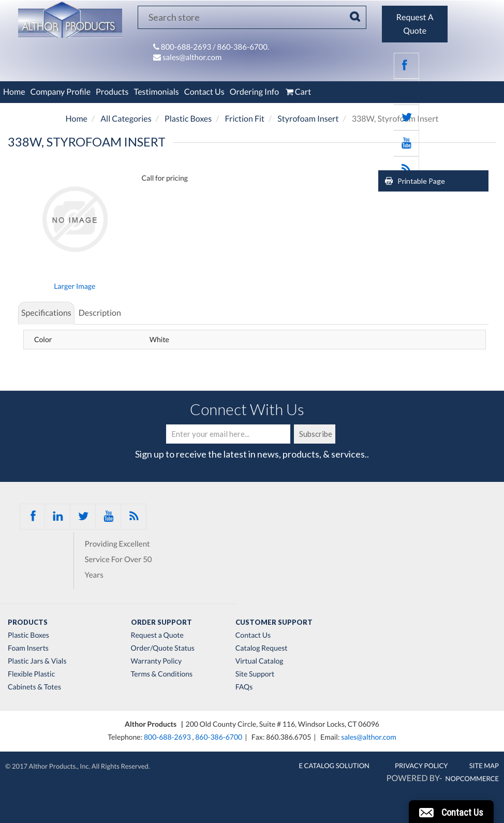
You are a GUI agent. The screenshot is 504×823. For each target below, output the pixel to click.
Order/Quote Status (163, 648)
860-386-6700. (243, 47)
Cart (298, 92)
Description (100, 313)
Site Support (255, 674)
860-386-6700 (219, 737)
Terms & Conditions (162, 674)
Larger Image (75, 286)
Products (112, 92)
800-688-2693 (187, 47)
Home (14, 92)
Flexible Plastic (31, 674)
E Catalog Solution (334, 766)
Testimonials (156, 92)
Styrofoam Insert (308, 119)
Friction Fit (244, 119)
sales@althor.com (192, 57)
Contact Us (204, 92)
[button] (451, 812)
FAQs (244, 687)
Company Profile (61, 92)
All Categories (126, 119)
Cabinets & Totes (34, 687)
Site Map (484, 766)
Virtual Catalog (260, 661)
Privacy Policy (421, 766)
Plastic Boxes (188, 119)
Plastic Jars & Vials (37, 661)
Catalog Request (262, 648)
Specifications (46, 313)
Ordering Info (254, 92)
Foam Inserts (28, 648)
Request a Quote (157, 635)
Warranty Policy (157, 661)
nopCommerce (472, 778)
